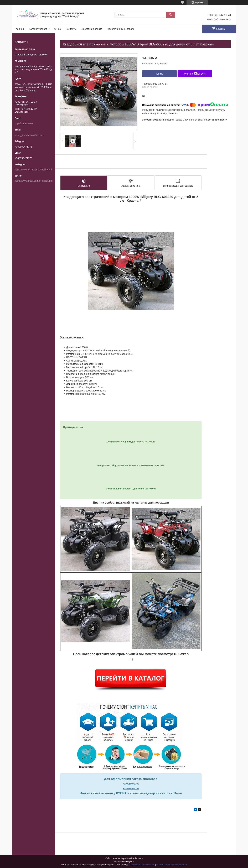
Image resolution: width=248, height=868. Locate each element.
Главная (19, 29)
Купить (159, 74)
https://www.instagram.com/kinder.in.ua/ (36, 170)
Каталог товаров (38, 29)
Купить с (195, 74)
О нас (57, 29)
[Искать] (170, 15)
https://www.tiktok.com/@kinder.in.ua (34, 181)
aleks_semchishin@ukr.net (29, 135)
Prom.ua (139, 859)
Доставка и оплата (92, 29)
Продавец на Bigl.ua (124, 862)
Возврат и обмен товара (121, 29)
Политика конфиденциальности (172, 865)
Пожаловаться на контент (142, 865)
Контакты (71, 29)
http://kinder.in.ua (24, 123)
